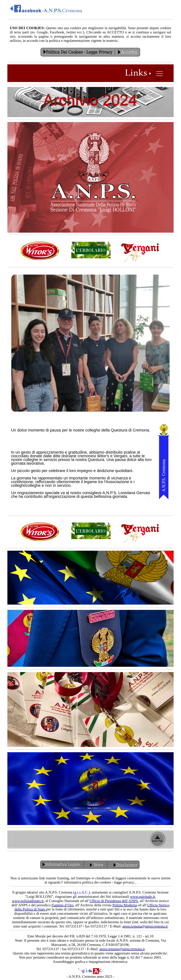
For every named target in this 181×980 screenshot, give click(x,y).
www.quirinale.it (143, 897)
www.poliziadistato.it (28, 901)
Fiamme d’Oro (62, 905)
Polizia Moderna (125, 905)
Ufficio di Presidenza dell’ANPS (114, 901)
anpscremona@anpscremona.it (145, 926)
